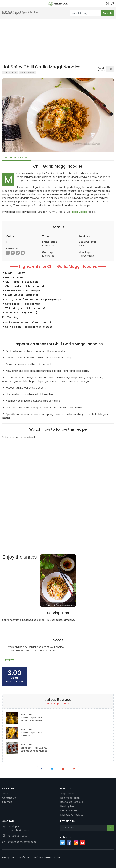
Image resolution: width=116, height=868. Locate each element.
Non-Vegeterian (70, 798)
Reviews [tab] (9, 660)
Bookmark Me (112, 4)
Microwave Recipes (72, 815)
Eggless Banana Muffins (34, 751)
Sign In (107, 4)
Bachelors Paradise (72, 802)
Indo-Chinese (28, 73)
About (6, 793)
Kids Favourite (68, 810)
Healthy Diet (68, 806)
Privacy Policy (9, 857)
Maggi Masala (79, 212)
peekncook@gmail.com (22, 842)
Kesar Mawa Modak (32, 721)
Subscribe (8, 437)
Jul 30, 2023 (10, 73)
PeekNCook (7, 12)
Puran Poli (26, 736)
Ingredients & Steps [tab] (17, 158)
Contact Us (9, 798)
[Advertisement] (58, 40)
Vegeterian (67, 793)
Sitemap (7, 802)
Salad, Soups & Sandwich (27, 12)
